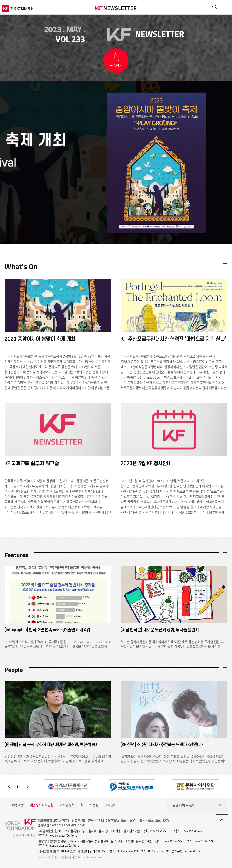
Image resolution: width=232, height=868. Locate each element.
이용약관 (18, 806)
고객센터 (110, 806)
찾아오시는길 (89, 806)
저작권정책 (67, 806)
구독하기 (116, 65)
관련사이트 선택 (197, 806)
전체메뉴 (225, 7)
